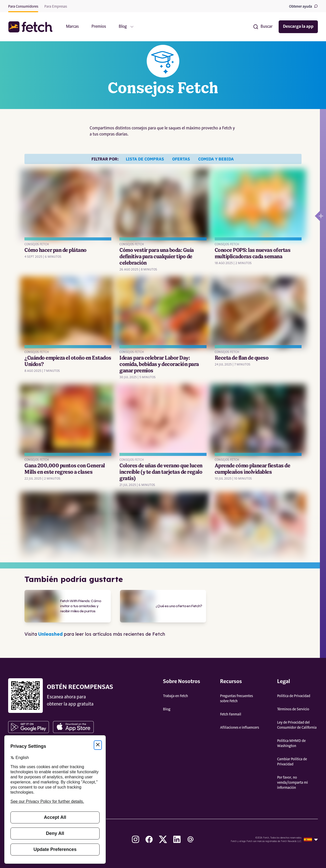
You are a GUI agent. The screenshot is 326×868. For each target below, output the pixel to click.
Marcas (72, 27)
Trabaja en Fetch (175, 696)
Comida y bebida (216, 159)
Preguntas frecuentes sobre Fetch (236, 699)
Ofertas (181, 159)
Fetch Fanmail (231, 714)
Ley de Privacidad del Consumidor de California (297, 725)
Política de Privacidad (294, 696)
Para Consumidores (23, 7)
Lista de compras (145, 159)
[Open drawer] (317, 216)
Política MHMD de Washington (291, 743)
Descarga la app (298, 27)
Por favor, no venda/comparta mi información (293, 783)
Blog (167, 709)
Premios (99, 27)
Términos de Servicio (293, 709)
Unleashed (50, 634)
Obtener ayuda (303, 6)
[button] (33, 27)
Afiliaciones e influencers (240, 728)
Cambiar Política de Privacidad (292, 762)
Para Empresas (56, 7)
